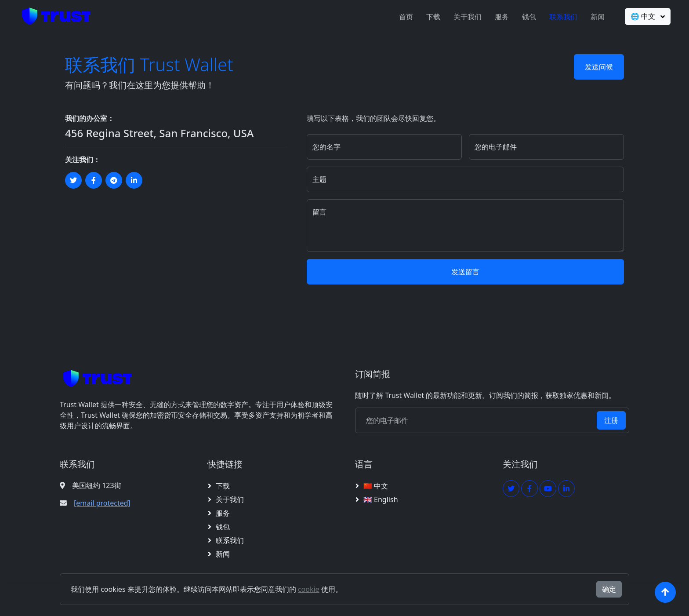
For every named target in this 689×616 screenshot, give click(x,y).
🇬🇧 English (381, 499)
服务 (499, 17)
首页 (403, 17)
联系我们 (561, 17)
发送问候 (599, 67)
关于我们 (465, 17)
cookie (309, 589)
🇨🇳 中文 (376, 486)
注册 (611, 420)
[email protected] (102, 503)
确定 (609, 589)
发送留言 (465, 272)
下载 (431, 17)
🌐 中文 (641, 16)
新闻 (595, 17)
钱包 (526, 17)
